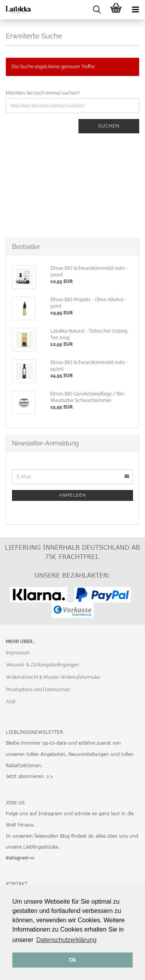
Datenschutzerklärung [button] (67, 940)
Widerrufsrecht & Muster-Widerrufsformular (53, 677)
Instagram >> (20, 858)
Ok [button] (72, 960)
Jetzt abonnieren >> (30, 776)
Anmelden (72, 495)
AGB (11, 702)
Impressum (18, 653)
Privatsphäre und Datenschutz (38, 690)
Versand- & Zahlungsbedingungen (42, 665)
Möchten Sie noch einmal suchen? (43, 93)
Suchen (109, 126)
